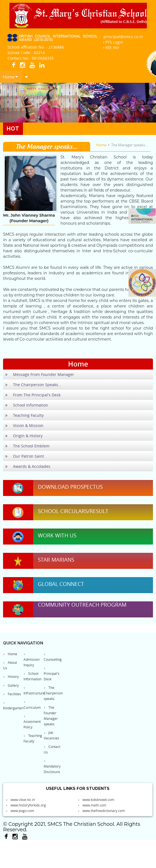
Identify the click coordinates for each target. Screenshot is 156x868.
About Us (10, 665)
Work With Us (57, 535)
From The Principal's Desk (33, 395)
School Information (27, 405)
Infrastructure (33, 691)
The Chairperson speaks (53, 693)
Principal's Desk (52, 674)
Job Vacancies (51, 735)
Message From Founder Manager (40, 374)
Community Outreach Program (82, 605)
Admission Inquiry (32, 660)
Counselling (53, 657)
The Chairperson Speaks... (33, 385)
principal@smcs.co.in (120, 37)
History (11, 676)
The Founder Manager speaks (51, 716)
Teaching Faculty (24, 415)
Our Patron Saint (25, 456)
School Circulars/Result (73, 511)
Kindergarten (12, 706)
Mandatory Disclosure (52, 767)
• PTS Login (113, 42)
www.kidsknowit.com (96, 800)
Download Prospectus (70, 487)
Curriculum (32, 705)
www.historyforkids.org (26, 805)
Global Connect (61, 584)
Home (10, 77)
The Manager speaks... (129, 145)
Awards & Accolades (28, 466)
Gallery (11, 685)
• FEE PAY (111, 48)
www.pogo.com (20, 811)
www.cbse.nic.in (20, 800)
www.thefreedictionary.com (101, 811)
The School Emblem (27, 446)
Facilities (12, 694)
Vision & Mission (24, 425)
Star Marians (56, 560)
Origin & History (24, 436)
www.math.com (92, 805)
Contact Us (52, 749)
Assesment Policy (32, 722)
